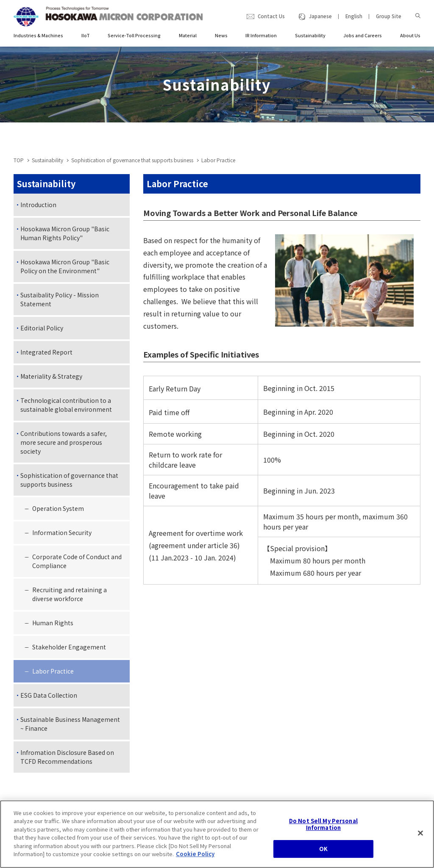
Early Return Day (175, 388)
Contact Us (271, 16)
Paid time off (169, 412)
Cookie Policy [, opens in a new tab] (195, 864)
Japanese (320, 16)
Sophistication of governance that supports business (132, 160)
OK (323, 858)
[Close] (420, 843)
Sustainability (47, 160)
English (354, 16)
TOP (19, 160)
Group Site (389, 16)
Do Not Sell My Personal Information (323, 834)
